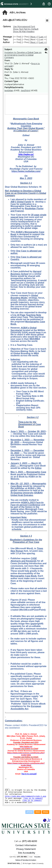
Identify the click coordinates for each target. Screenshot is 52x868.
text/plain (9, 90)
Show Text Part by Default (26, 29)
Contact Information (26, 845)
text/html (26, 90)
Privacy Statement (26, 849)
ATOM (30, 812)
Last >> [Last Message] (43, 37)
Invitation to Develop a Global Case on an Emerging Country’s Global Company (23, 55)
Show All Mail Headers (24, 32)
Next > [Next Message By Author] (34, 42)
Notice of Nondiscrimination (26, 860)
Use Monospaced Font (24, 27)
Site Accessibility (27, 853)
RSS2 (46, 812)
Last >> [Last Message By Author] (43, 42)
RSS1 (38, 812)
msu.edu (37, 857)
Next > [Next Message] (34, 37)
